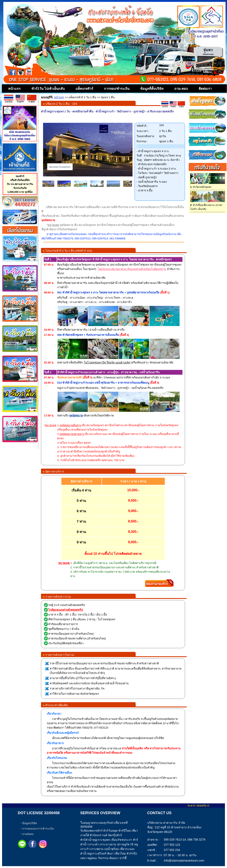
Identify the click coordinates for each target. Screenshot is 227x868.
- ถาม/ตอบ (27, 834)
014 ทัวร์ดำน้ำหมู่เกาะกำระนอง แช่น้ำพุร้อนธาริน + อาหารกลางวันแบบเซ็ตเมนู (103, 383)
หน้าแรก (59, 97)
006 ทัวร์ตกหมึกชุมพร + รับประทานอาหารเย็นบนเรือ (88, 335)
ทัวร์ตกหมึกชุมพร (201, 187)
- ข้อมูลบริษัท (29, 823)
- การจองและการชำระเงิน (37, 829)
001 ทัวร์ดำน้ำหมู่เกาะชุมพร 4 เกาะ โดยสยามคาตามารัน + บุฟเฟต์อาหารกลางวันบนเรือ (108, 292)
